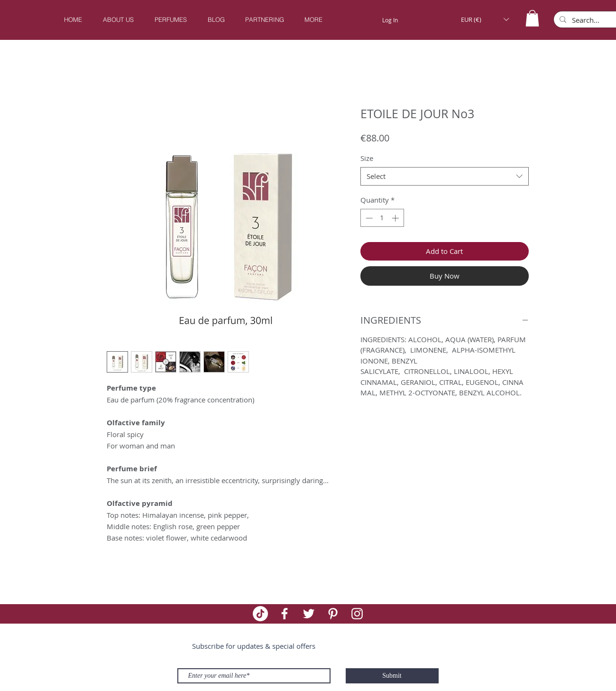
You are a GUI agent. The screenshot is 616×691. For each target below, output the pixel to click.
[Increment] (396, 218)
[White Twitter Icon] (309, 614)
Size (367, 158)
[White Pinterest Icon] (333, 614)
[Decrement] (368, 218)
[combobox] (445, 176)
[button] (171, 20)
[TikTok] (260, 614)
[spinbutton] (382, 218)
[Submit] (392, 676)
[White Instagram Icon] (357, 614)
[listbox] (485, 19)
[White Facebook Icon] (285, 614)
